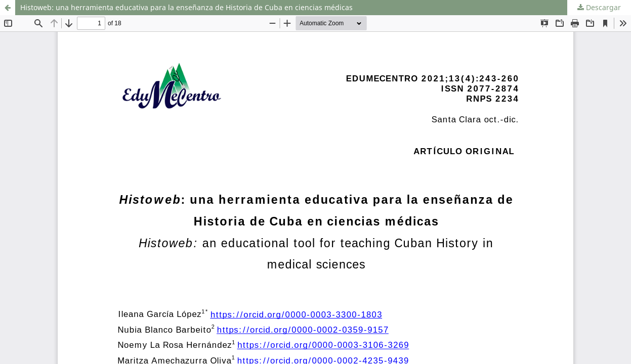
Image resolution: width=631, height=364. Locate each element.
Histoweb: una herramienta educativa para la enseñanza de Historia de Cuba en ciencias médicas (186, 7)
